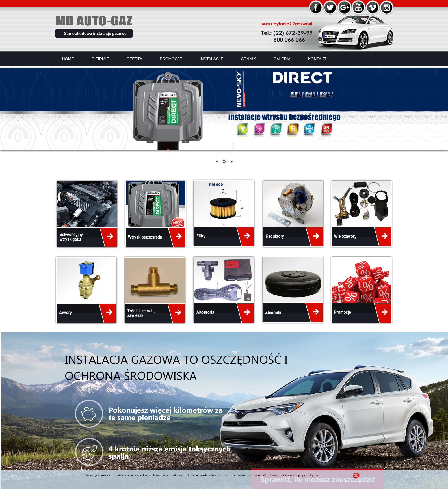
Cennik (248, 59)
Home (68, 59)
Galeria (282, 59)
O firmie (100, 59)
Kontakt (317, 59)
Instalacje (212, 59)
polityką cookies (183, 475)
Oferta (135, 59)
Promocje (171, 59)
